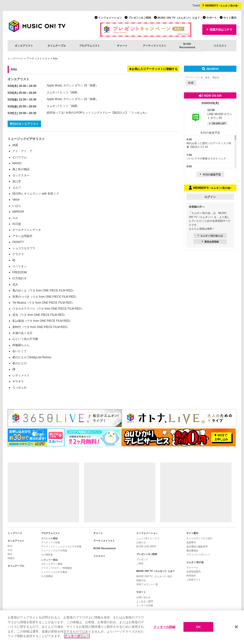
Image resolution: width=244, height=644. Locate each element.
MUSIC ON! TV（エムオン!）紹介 (154, 576)
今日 (10, 550)
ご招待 (140, 563)
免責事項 (191, 542)
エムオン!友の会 (195, 562)
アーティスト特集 (51, 542)
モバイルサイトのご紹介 (199, 538)
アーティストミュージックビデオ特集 (61, 546)
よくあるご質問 (145, 601)
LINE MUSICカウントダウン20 (220, 114)
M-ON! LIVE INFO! (146, 546)
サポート (212, 18)
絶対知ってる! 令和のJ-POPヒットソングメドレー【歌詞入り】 (87, 113)
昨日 (10, 546)
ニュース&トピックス (148, 538)
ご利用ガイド (193, 580)
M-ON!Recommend (187, 45)
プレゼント (142, 559)
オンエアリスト (24, 46)
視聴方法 (141, 580)
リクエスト (220, 46)
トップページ (15, 58)
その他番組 (47, 576)
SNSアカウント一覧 (147, 584)
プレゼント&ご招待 (140, 18)
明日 (10, 554)
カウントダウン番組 (52, 564)
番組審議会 (192, 551)
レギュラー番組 (49, 560)
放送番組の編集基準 (197, 546)
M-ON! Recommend (104, 548)
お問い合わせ (143, 597)
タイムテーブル (57, 46)
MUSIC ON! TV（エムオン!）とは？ (179, 18)
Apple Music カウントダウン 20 (67, 85)
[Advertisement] (43, 492)
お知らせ (141, 542)
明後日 (11, 558)
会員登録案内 (193, 572)
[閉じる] (236, 628)
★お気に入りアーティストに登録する (153, 69)
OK (198, 628)
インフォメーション (110, 18)
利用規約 (191, 576)
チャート (122, 46)
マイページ (192, 567)
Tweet (196, 5)
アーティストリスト (155, 46)
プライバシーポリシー (198, 555)
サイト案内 (230, 18)
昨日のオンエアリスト (24, 124)
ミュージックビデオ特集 (54, 551)
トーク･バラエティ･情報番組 (56, 568)
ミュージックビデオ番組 (54, 572)
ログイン (210, 197)
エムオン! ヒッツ (58, 92)
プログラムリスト (90, 46)
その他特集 (47, 555)
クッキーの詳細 (145, 605)
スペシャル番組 (49, 538)
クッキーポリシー (77, 637)
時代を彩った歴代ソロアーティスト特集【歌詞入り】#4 (209, 143)
